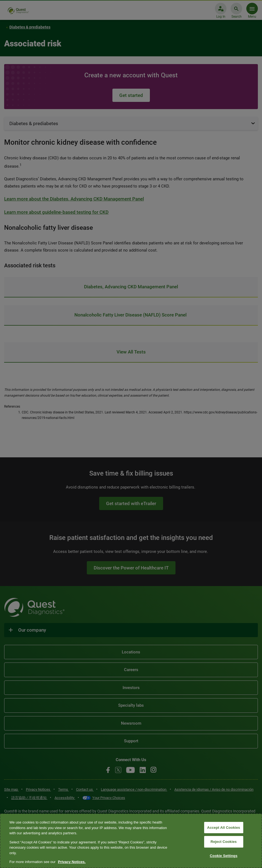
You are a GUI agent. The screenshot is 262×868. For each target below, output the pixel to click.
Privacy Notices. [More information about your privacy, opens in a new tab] (72, 862)
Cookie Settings (224, 856)
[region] (131, 841)
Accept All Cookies (224, 828)
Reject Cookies (224, 842)
